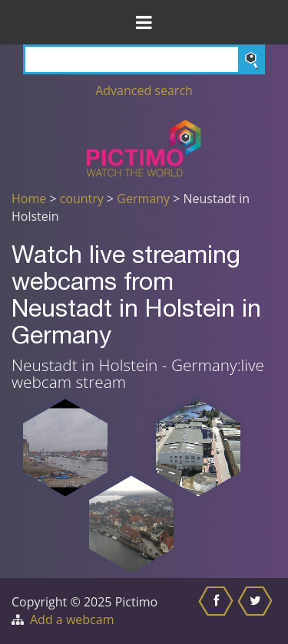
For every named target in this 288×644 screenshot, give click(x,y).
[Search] (144, 59)
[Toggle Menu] (144, 22)
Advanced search (144, 90)
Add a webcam (72, 619)
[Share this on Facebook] (218, 611)
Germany (143, 199)
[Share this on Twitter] (257, 611)
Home (29, 199)
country (82, 199)
